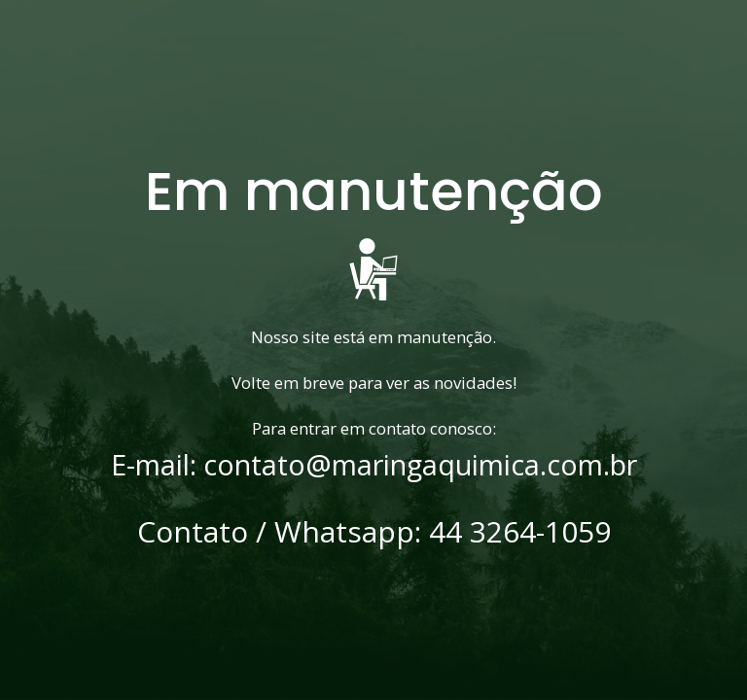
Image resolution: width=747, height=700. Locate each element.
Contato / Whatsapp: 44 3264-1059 (374, 532)
